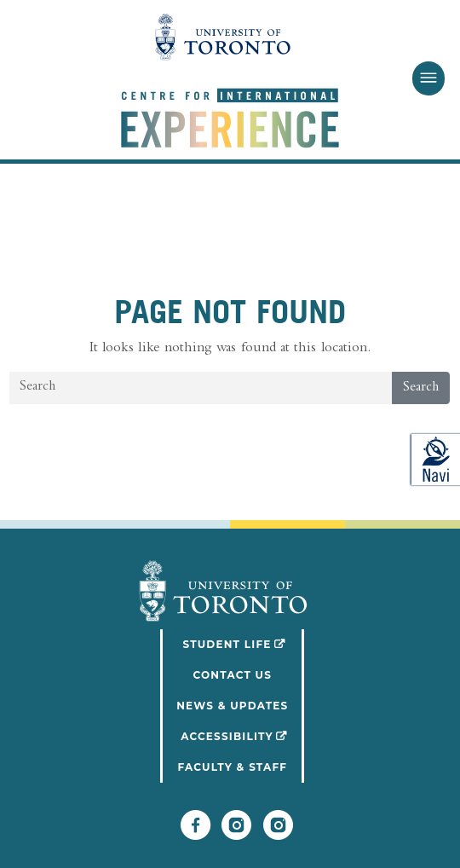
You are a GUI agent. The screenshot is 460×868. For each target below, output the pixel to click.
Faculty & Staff (232, 767)
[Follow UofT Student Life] (236, 833)
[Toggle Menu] (428, 78)
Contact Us (232, 675)
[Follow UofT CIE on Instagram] (278, 833)
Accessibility (242, 735)
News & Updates (232, 706)
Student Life (243, 643)
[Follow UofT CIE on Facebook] (195, 833)
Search (421, 388)
